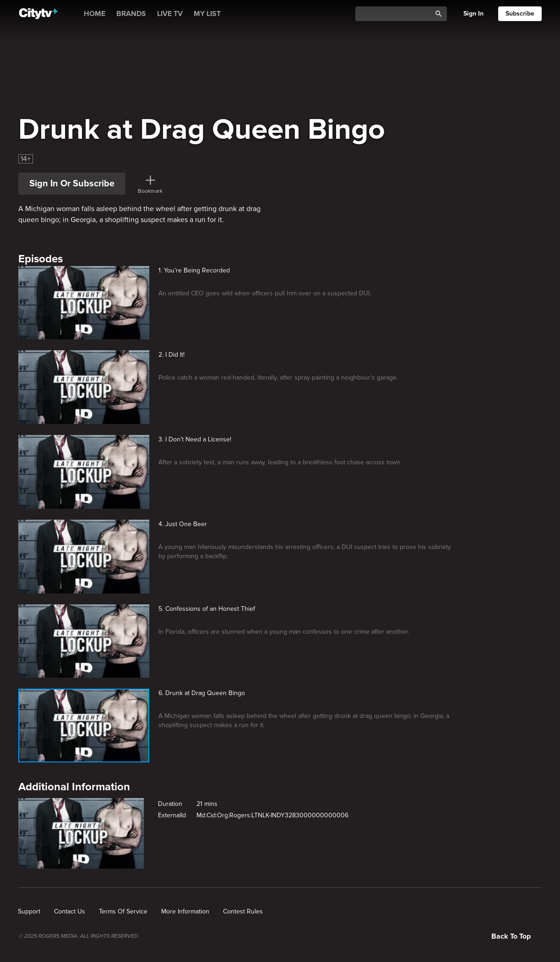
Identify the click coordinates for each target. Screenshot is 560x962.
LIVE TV (170, 14)
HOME (95, 14)
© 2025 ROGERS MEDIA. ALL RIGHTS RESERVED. (79, 936)
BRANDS (131, 14)
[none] (29, 912)
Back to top (511, 936)
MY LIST (207, 14)
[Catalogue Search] (397, 14)
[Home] (38, 14)
